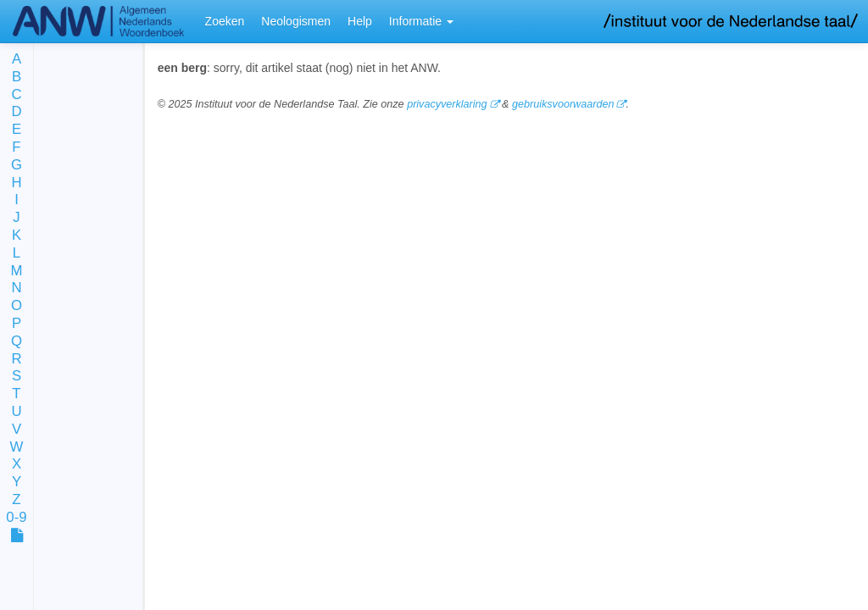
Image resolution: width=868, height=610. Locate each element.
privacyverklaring (447, 104)
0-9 (16, 518)
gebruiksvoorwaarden (563, 104)
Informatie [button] (421, 21)
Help (360, 21)
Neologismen (296, 21)
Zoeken (225, 21)
